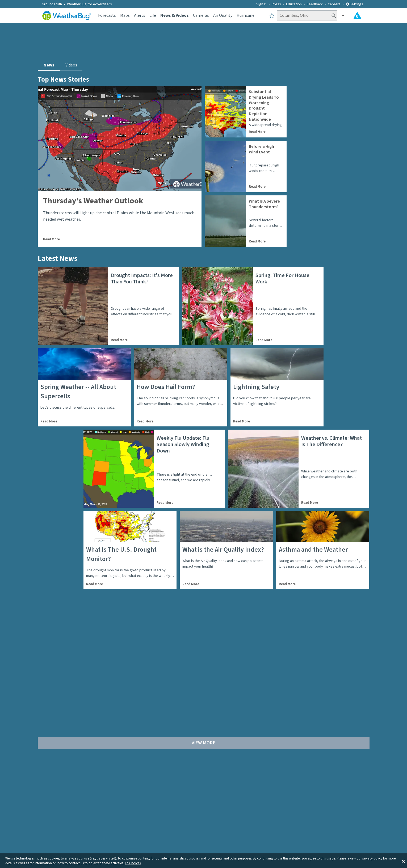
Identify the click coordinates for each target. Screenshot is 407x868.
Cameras (201, 15)
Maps (125, 15)
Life (153, 15)
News (49, 65)
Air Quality (223, 15)
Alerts (140, 15)
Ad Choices (133, 863)
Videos (71, 65)
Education (294, 4)
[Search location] (307, 15)
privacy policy (372, 858)
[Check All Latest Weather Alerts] (357, 15)
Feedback (315, 4)
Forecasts (107, 15)
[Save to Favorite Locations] (272, 15)
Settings (354, 4)
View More (203, 743)
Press (276, 4)
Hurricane (246, 15)
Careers (334, 4)
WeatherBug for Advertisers (89, 4)
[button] (403, 861)
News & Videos (175, 15)
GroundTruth (52, 4)
